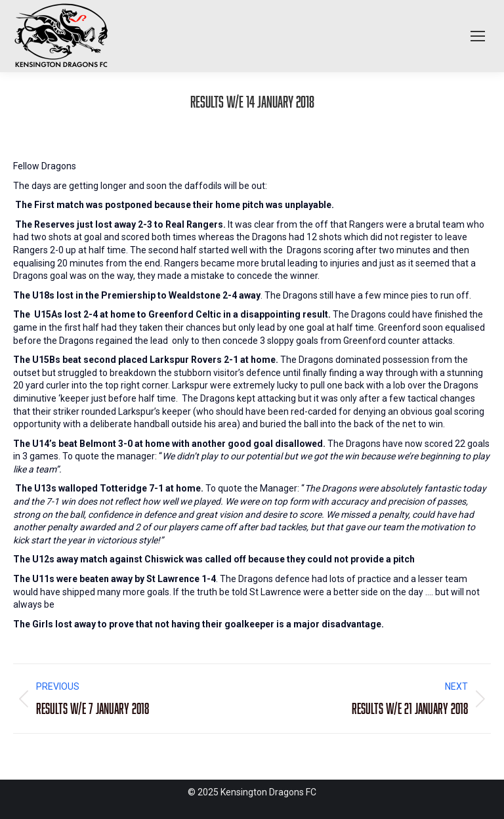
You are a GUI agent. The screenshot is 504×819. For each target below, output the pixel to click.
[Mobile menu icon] (478, 36)
